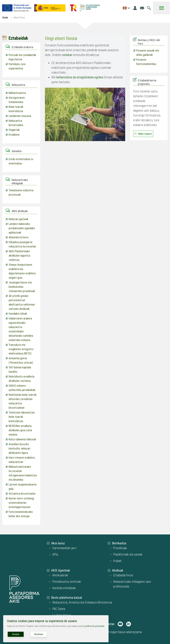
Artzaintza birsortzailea (22, 494)
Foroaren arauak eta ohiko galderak (147, 53)
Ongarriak (14, 130)
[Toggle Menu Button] (162, 8)
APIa (55, 554)
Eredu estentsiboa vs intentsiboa (21, 161)
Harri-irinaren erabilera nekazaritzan (22, 460)
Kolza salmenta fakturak (22, 439)
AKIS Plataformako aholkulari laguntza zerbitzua (19, 256)
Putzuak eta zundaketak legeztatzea (22, 57)
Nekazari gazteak (18, 219)
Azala (5, 18)
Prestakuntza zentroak (67, 582)
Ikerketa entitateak (64, 588)
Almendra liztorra (18, 237)
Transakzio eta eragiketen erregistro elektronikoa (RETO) (21, 349)
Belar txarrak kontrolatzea (16, 109)
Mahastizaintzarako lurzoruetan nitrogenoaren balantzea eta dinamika (23, 473)
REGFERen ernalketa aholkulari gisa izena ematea (20, 430)
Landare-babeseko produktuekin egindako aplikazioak (22, 228)
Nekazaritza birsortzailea (16, 123)
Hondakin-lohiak (18, 314)
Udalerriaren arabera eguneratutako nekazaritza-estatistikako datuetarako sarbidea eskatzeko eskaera (21, 329)
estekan (67, 55)
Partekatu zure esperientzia (17, 66)
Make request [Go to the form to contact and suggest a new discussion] (145, 134)
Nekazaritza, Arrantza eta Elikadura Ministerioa (82, 602)
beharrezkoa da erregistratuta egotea (80, 77)
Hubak (117, 561)
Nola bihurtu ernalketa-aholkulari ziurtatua (22, 379)
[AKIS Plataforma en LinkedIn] (129, 624)
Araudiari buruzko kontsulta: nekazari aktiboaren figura (20, 448)
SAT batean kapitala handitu (20, 370)
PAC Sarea (59, 609)
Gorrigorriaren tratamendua (17, 100)
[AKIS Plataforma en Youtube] (120, 624)
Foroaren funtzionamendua (146, 62)
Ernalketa (14, 135)
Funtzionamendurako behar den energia (21, 514)
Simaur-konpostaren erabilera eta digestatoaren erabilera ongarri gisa (22, 271)
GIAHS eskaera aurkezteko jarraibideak (22, 388)
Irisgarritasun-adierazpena (125, 632)
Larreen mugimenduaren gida (23, 487)
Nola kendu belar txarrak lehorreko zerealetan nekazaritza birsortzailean (23, 401)
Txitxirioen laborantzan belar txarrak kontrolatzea (22, 417)
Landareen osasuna (20, 116)
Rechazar (39, 634)
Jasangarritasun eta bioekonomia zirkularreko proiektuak (22, 287)
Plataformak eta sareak (128, 554)
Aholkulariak (60, 575)
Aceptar (16, 634)
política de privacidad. (95, 626)
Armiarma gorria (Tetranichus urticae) (21, 360)
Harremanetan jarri (64, 548)
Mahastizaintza (17, 93)
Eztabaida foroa (123, 575)
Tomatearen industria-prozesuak (21, 192)
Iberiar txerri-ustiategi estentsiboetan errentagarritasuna (21, 503)
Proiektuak (120, 548)
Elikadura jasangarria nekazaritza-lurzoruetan (22, 244)
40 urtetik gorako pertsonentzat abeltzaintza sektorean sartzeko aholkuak (22, 302)
